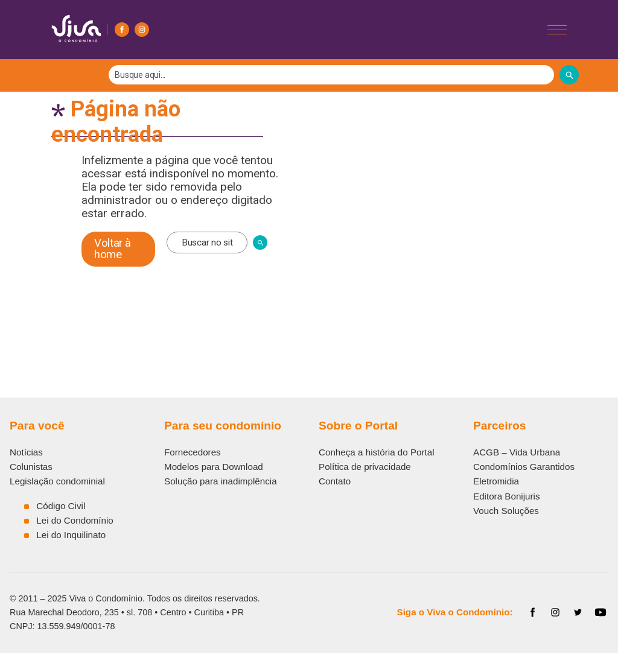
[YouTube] (600, 612)
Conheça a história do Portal (377, 452)
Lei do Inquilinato (71, 535)
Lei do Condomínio (75, 520)
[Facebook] (122, 30)
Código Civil (61, 506)
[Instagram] (142, 30)
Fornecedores (193, 452)
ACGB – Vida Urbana (517, 452)
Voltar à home (113, 249)
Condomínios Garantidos (524, 467)
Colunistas (31, 467)
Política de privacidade (365, 467)
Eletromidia (496, 481)
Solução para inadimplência (221, 481)
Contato (335, 481)
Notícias (26, 452)
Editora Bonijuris (507, 496)
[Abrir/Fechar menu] (557, 30)
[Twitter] (578, 612)
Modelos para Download (214, 467)
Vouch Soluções (506, 511)
